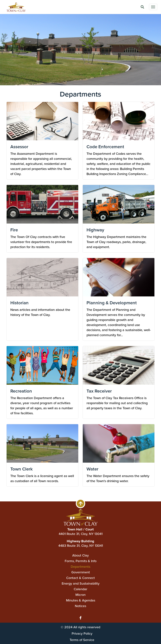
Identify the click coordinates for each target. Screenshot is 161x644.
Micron (80, 595)
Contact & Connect (80, 578)
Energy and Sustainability (81, 583)
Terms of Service (82, 640)
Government (81, 572)
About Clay (80, 555)
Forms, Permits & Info (81, 561)
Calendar (80, 589)
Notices (80, 606)
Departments (80, 567)
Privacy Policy (82, 633)
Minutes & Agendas (81, 600)
